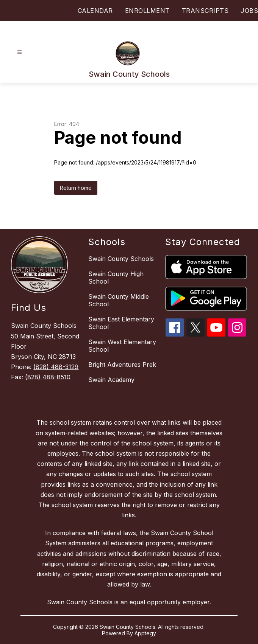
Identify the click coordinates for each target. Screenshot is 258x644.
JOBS (249, 11)
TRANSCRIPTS (205, 11)
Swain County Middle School (119, 300)
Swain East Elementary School (121, 323)
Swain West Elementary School (122, 346)
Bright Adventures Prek (122, 365)
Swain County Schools (121, 259)
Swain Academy (111, 380)
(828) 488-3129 (56, 367)
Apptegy (145, 633)
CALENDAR (95, 11)
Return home (76, 188)
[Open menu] (20, 52)
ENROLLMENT (147, 11)
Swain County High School (116, 278)
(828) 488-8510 (48, 377)
